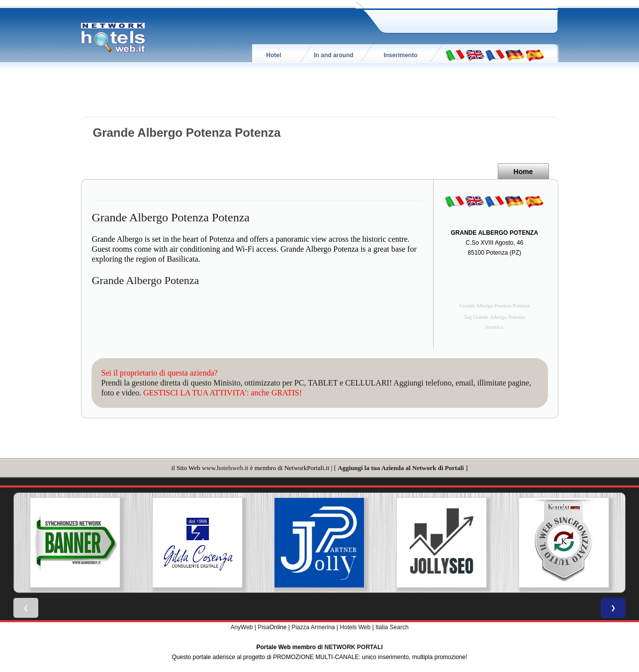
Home (523, 172)
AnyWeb (241, 627)
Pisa (263, 627)
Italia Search (392, 627)
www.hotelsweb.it (225, 468)
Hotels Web (355, 627)
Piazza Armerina (313, 627)
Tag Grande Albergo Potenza (495, 317)
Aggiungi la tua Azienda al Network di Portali (401, 468)
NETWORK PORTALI (354, 647)
